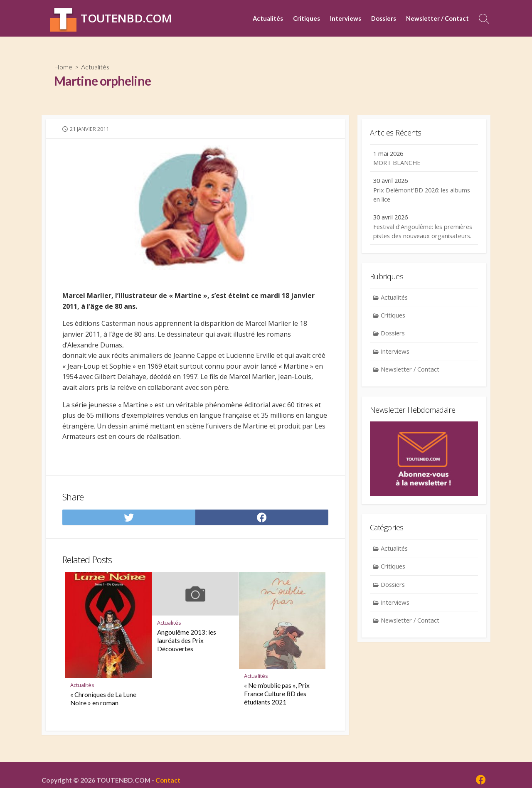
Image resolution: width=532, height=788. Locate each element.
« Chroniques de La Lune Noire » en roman (103, 699)
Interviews (346, 18)
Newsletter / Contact (437, 18)
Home (63, 67)
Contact (168, 780)
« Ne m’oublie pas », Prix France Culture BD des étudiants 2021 (277, 694)
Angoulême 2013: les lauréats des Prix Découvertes (187, 641)
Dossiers (384, 18)
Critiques (307, 18)
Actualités (268, 18)
